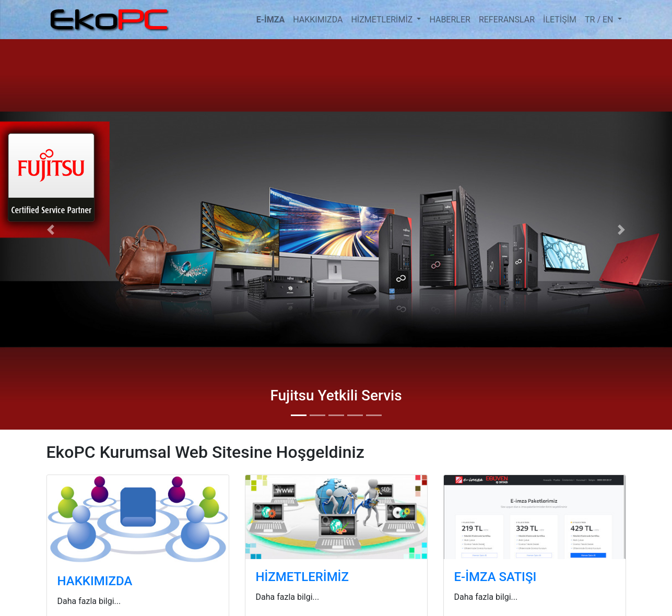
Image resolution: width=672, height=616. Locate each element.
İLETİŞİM (560, 20)
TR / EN (600, 20)
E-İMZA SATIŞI (496, 577)
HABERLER (450, 20)
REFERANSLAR (507, 20)
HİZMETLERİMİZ (383, 20)
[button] (50, 229)
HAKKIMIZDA (318, 20)
